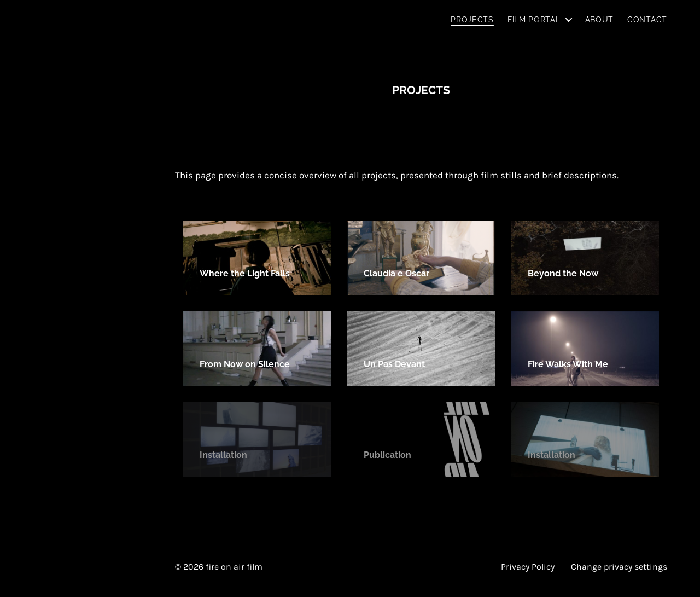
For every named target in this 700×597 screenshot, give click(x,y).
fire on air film (234, 567)
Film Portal (534, 20)
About (600, 20)
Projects (472, 20)
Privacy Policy (528, 567)
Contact (647, 20)
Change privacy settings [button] (619, 567)
